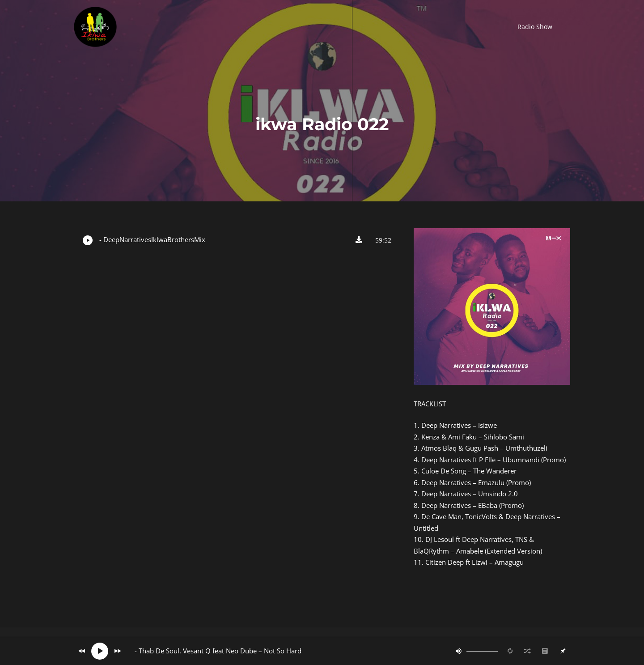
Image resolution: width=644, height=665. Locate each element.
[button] (535, 27)
